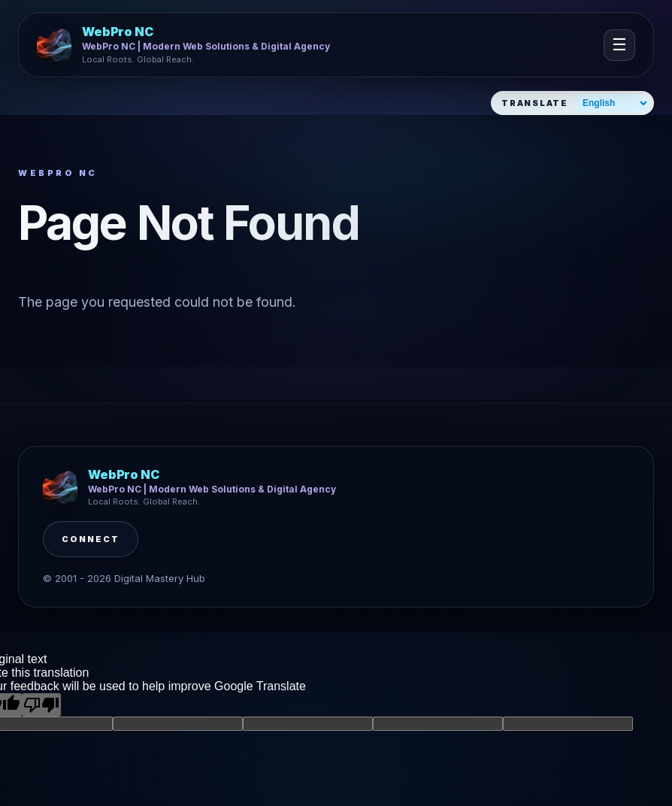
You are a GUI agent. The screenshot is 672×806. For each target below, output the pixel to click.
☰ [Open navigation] (619, 45)
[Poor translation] (41, 705)
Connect (91, 539)
